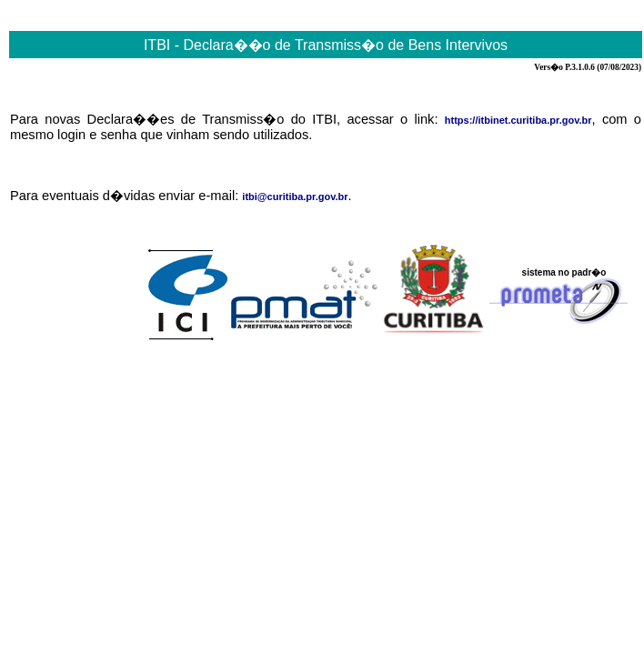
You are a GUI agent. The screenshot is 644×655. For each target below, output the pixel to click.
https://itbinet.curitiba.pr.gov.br (518, 120)
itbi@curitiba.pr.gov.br (295, 196)
